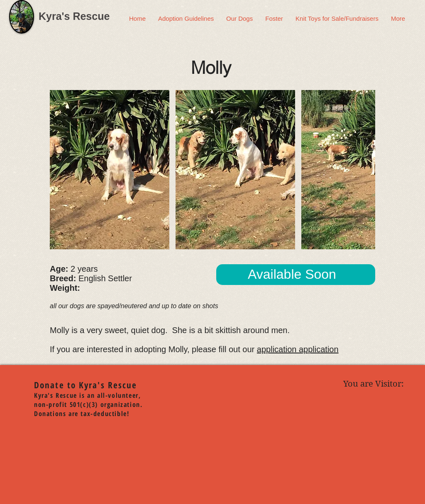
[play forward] (365, 170)
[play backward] (60, 170)
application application (298, 349)
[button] (110, 170)
